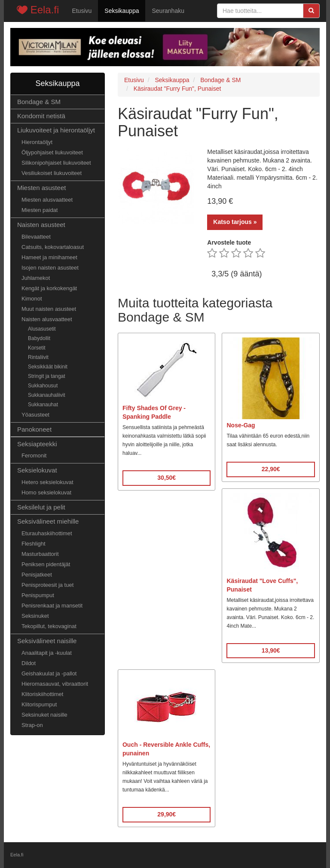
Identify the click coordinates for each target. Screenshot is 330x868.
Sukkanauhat (43, 405)
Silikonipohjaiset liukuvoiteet (56, 163)
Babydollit (39, 338)
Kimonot (32, 299)
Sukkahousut (43, 386)
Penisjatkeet (37, 575)
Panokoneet (34, 429)
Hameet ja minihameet (49, 257)
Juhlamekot (36, 278)
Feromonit (34, 455)
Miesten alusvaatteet (47, 200)
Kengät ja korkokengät (49, 288)
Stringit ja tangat (47, 376)
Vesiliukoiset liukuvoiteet (52, 173)
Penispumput (38, 595)
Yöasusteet (35, 415)
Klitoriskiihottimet (42, 694)
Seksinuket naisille (44, 715)
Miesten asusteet (41, 188)
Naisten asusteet (41, 225)
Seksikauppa (122, 11)
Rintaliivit (38, 357)
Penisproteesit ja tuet (47, 585)
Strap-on (32, 725)
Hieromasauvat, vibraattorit (55, 684)
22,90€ (271, 469)
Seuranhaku (168, 11)
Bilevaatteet (36, 237)
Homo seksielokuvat (46, 492)
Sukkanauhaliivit (47, 395)
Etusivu (82, 11)
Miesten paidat (40, 210)
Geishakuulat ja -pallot (49, 673)
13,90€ (271, 650)
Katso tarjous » (235, 222)
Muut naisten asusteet (49, 309)
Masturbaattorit (40, 554)
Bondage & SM (39, 102)
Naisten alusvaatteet (47, 319)
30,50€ (167, 478)
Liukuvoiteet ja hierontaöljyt (56, 130)
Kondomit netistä (41, 116)
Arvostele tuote (229, 242)
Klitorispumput (39, 704)
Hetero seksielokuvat (47, 482)
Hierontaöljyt (37, 142)
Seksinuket (35, 616)
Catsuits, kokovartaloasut (53, 247)
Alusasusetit (42, 329)
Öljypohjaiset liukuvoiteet (52, 152)
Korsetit (37, 348)
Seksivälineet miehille (48, 521)
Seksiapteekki (37, 444)
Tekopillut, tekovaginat (49, 626)
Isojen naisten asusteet (50, 268)
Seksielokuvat (37, 470)
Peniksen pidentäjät (46, 564)
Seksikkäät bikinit (48, 367)
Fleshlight (34, 544)
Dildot (29, 663)
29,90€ (167, 814)
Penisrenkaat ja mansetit (52, 606)
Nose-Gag (241, 425)
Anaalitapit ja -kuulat (47, 653)
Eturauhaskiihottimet (47, 533)
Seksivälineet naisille (47, 641)
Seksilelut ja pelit (41, 507)
